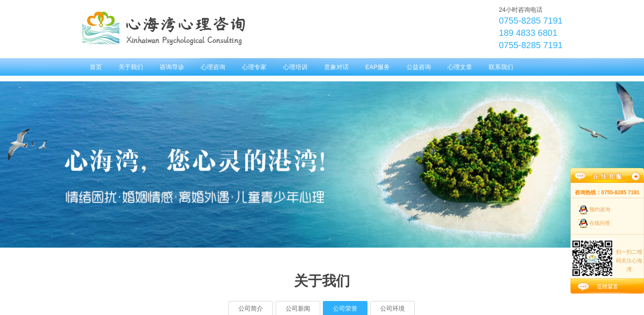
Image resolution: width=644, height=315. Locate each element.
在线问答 (600, 223)
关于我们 (131, 67)
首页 (96, 67)
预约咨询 (600, 210)
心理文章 (460, 67)
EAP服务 (378, 67)
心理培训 (295, 67)
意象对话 (336, 67)
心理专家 (254, 67)
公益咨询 (419, 67)
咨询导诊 (172, 67)
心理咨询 (213, 67)
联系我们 (501, 67)
